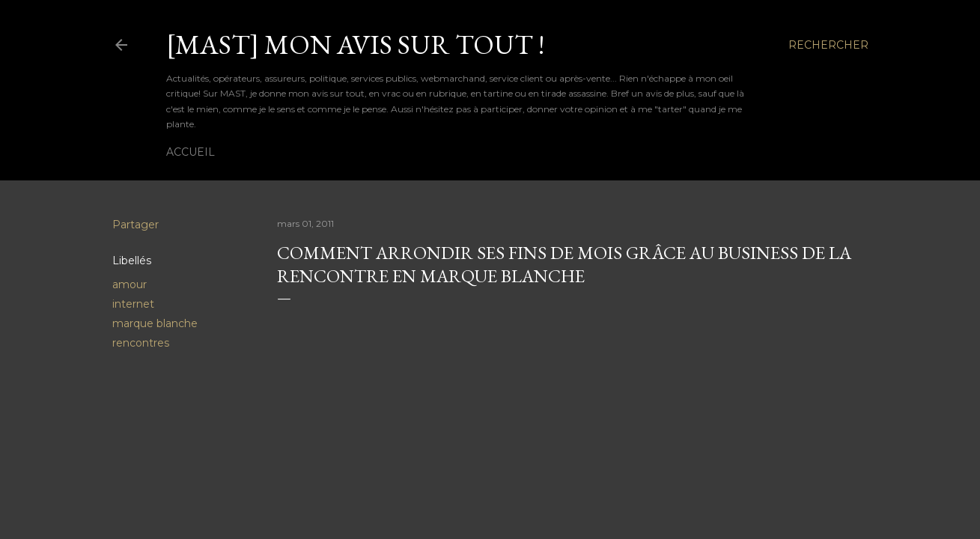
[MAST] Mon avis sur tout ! (355, 45)
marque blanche (155, 323)
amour (130, 284)
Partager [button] (136, 225)
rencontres (141, 343)
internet (133, 304)
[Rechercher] (828, 45)
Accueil (191, 152)
